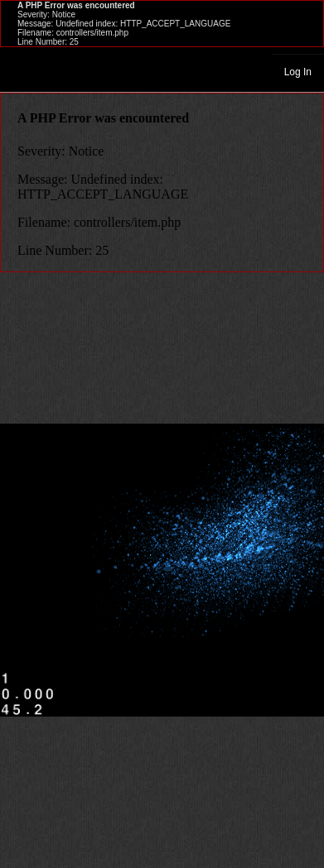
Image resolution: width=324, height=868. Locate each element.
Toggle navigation (20, 71)
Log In (298, 72)
